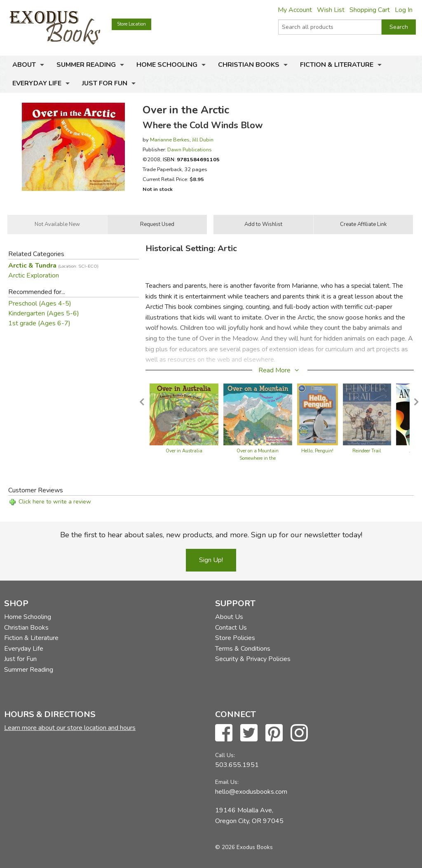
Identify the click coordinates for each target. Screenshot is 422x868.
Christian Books (249, 65)
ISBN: (191, 159)
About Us (229, 617)
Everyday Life (37, 83)
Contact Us (231, 628)
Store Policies (235, 638)
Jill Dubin (203, 140)
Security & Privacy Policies (253, 659)
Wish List (331, 10)
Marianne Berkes (170, 140)
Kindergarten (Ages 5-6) (44, 313)
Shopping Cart (370, 10)
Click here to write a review (55, 502)
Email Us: (227, 782)
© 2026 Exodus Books (244, 847)
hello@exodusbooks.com (251, 792)
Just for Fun (105, 83)
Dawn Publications (190, 149)
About (24, 65)
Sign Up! (211, 560)
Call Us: (225, 755)
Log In (404, 10)
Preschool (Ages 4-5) (40, 303)
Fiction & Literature (337, 65)
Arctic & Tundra (53, 266)
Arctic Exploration (34, 275)
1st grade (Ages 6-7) (39, 323)
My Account (295, 10)
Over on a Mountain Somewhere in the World (258, 458)
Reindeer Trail (367, 451)
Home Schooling (167, 65)
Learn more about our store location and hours (70, 728)
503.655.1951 (237, 765)
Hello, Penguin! (317, 451)
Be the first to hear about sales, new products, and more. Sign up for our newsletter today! (211, 535)
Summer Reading (86, 65)
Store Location (131, 24)
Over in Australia (184, 451)
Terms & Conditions (243, 649)
